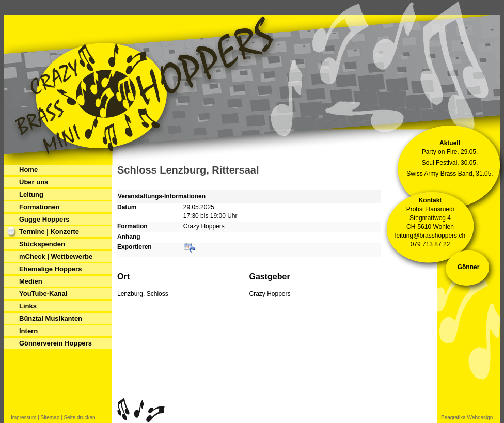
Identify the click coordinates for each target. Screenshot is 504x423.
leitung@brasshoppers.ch (430, 236)
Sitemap (50, 418)
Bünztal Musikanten (51, 318)
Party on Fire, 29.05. (450, 152)
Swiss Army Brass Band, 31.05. (450, 174)
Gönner (469, 267)
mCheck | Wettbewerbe (56, 256)
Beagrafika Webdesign (467, 418)
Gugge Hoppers (44, 219)
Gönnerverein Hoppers (56, 343)
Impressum (23, 418)
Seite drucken (79, 418)
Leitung (31, 194)
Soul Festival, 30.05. (450, 163)
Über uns (34, 182)
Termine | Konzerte (49, 232)
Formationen (40, 207)
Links (28, 306)
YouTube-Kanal (43, 294)
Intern (28, 331)
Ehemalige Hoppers (50, 269)
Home (28, 170)
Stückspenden (42, 244)
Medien (31, 281)
